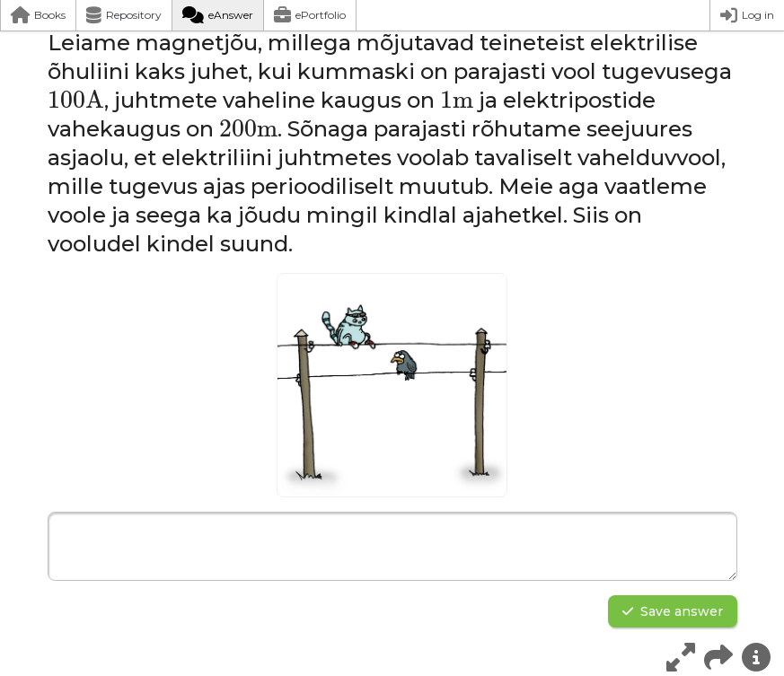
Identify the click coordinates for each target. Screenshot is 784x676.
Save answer (673, 611)
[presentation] (76, 100)
